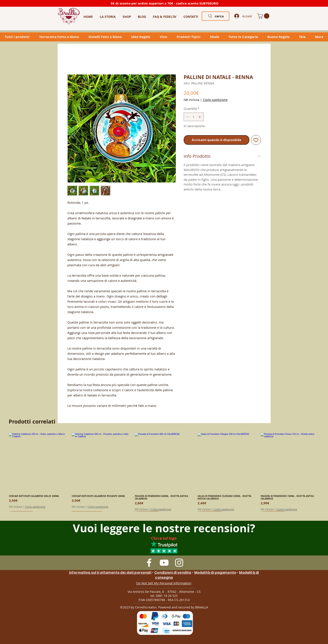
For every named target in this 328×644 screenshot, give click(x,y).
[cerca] (216, 16)
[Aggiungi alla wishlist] (256, 140)
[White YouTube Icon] (164, 563)
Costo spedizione (215, 100)
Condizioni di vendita (173, 573)
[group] (164, 472)
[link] (264, 16)
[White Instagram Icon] (179, 563)
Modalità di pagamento (215, 573)
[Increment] (200, 117)
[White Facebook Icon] (149, 563)
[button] (127, 17)
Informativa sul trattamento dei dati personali (110, 573)
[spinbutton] (194, 117)
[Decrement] (187, 117)
